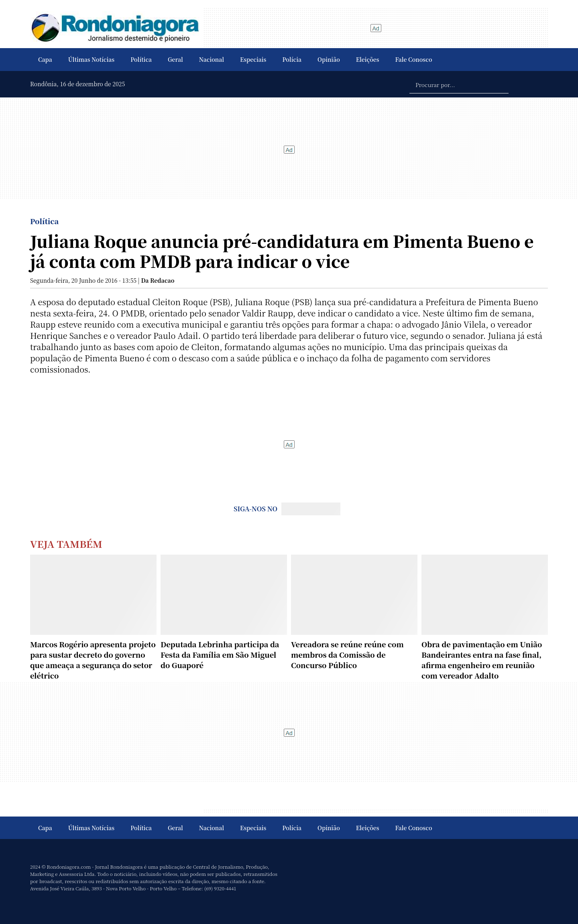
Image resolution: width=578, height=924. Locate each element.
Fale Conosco (414, 59)
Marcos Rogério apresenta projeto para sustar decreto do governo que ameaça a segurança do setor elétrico (93, 660)
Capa (45, 59)
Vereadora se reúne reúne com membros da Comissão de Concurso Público (347, 654)
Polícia (292, 59)
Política (141, 59)
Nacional (212, 59)
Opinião (329, 59)
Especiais (253, 59)
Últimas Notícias (91, 59)
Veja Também (66, 544)
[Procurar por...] (459, 84)
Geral (175, 59)
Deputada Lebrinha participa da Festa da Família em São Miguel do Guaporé (220, 654)
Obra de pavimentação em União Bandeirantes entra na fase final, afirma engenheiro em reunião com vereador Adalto (482, 660)
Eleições (368, 59)
